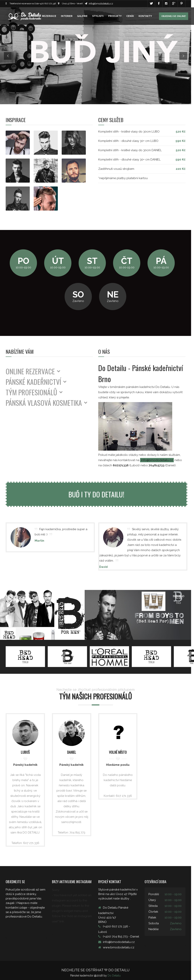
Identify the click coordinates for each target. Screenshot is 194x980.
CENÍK (130, 16)
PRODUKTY (115, 16)
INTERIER (67, 16)
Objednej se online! (174, 16)
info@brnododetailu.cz (101, 4)
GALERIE (82, 16)
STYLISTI (98, 16)
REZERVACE (49, 16)
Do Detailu (116, 973)
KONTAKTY (145, 16)
